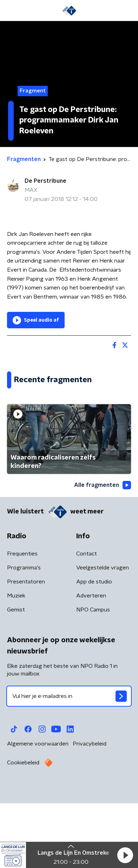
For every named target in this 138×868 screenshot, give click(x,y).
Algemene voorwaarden (38, 813)
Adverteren (91, 665)
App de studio (94, 651)
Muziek (16, 665)
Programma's (24, 637)
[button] (125, 855)
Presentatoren (26, 651)
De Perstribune (45, 181)
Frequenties (22, 623)
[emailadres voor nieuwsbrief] (69, 765)
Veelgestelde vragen (103, 637)
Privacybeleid (90, 813)
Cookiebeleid (23, 832)
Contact (87, 623)
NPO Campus (93, 679)
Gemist (16, 679)
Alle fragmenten (103, 555)
